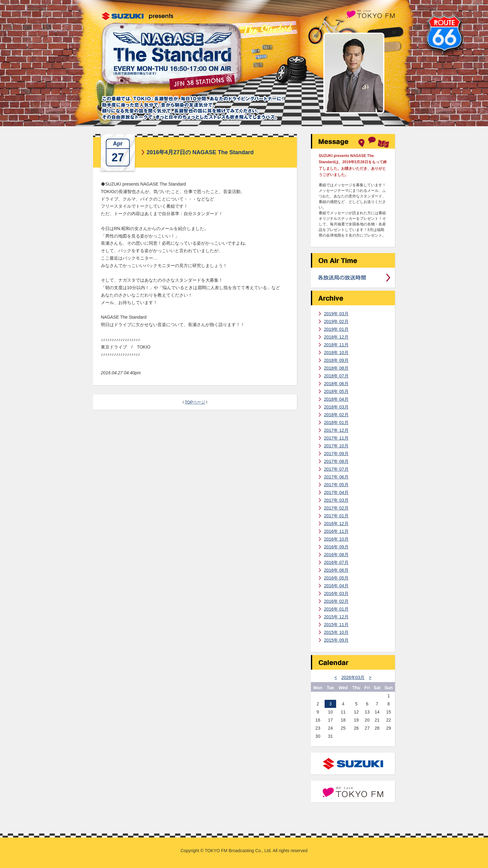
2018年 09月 (336, 360)
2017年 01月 (336, 516)
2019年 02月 (336, 321)
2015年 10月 (336, 632)
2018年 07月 (336, 376)
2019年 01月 (336, 329)
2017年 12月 (336, 430)
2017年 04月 (336, 492)
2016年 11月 (336, 531)
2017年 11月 (336, 438)
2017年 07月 (336, 469)
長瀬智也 (354, 73)
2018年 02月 (336, 415)
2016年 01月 (336, 609)
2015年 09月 (336, 640)
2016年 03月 (336, 593)
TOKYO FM (371, 14)
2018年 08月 (336, 368)
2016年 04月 (336, 586)
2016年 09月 (336, 547)
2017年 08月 (336, 461)
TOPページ (195, 402)
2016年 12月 (336, 524)
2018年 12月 (336, 337)
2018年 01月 (336, 422)
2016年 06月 (336, 570)
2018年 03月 (336, 407)
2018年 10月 (336, 353)
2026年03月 (353, 677)
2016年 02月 (336, 601)
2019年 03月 (336, 314)
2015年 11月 (336, 625)
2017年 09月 (336, 454)
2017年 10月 (336, 446)
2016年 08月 (336, 555)
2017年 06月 (336, 477)
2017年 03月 (336, 500)
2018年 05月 (336, 391)
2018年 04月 (336, 399)
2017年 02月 (336, 508)
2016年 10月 (336, 539)
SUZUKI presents (138, 16)
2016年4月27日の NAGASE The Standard (200, 152)
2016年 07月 (336, 562)
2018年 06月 (336, 384)
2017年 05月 (336, 485)
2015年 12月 (336, 617)
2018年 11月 (336, 345)
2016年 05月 (336, 578)
